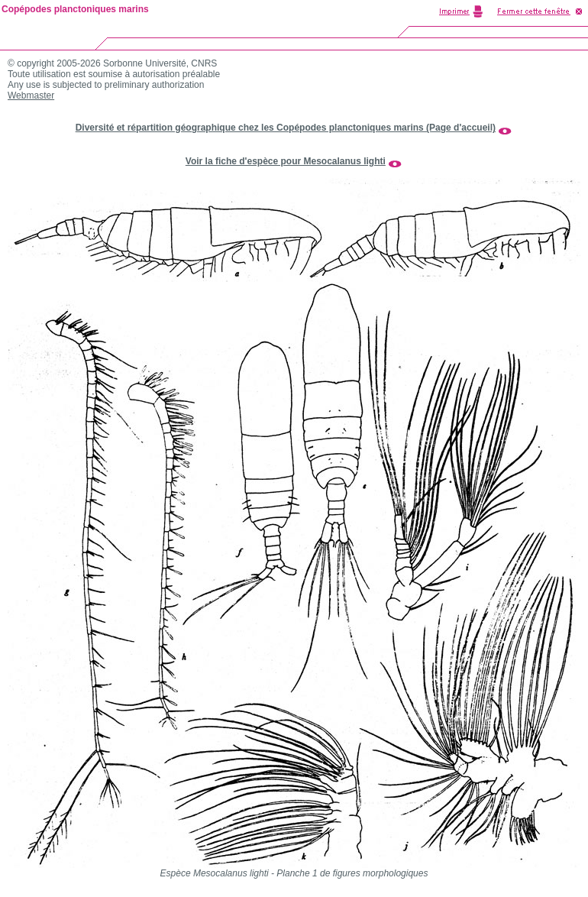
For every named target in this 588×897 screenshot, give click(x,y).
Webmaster (31, 96)
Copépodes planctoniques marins (75, 9)
